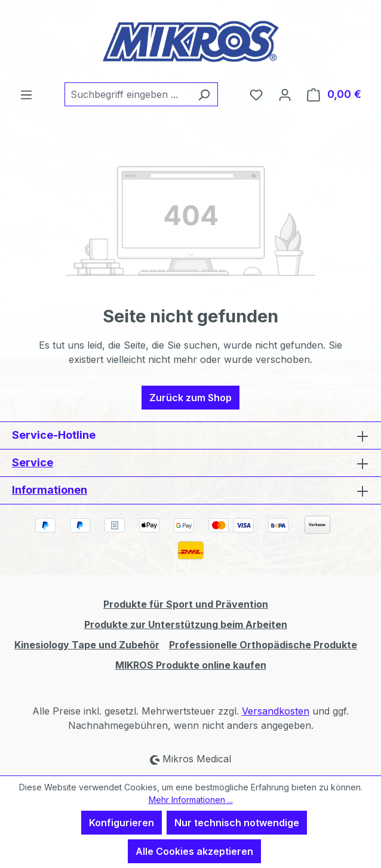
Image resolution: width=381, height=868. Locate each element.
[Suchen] (204, 94)
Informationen (50, 490)
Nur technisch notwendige (237, 823)
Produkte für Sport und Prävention (186, 604)
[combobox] (127, 94)
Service (33, 462)
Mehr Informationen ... (191, 800)
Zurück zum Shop (190, 398)
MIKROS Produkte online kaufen (191, 665)
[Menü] (26, 94)
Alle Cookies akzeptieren (194, 851)
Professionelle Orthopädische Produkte (263, 645)
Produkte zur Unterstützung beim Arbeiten (186, 624)
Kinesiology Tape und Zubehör (87, 645)
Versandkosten (276, 711)
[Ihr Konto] (285, 94)
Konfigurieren (122, 823)
